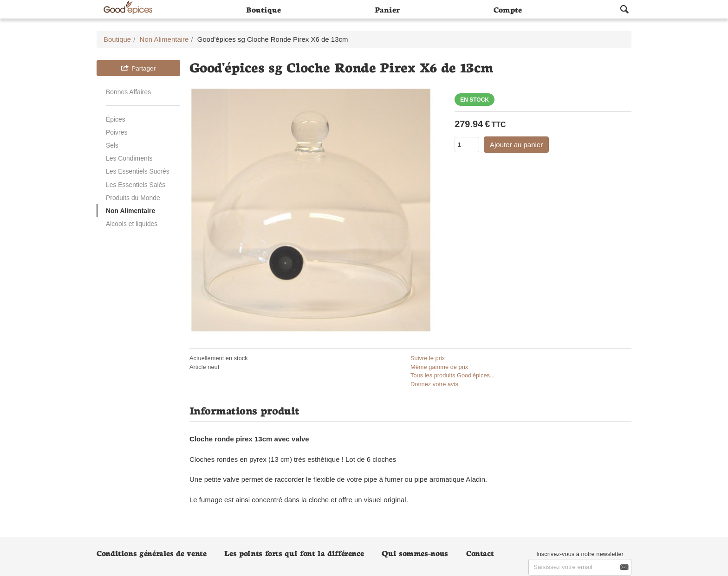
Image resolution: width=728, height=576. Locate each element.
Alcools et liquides (132, 224)
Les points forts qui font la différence (294, 553)
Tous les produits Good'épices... (453, 375)
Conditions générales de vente (152, 553)
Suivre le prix (428, 358)
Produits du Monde (133, 198)
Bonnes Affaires (128, 92)
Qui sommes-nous (415, 553)
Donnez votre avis (434, 384)
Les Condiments (129, 158)
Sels (112, 145)
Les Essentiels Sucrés (138, 171)
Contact (480, 553)
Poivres (117, 132)
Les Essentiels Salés (136, 185)
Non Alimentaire (130, 211)
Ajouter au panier (516, 145)
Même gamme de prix (439, 367)
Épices (116, 119)
